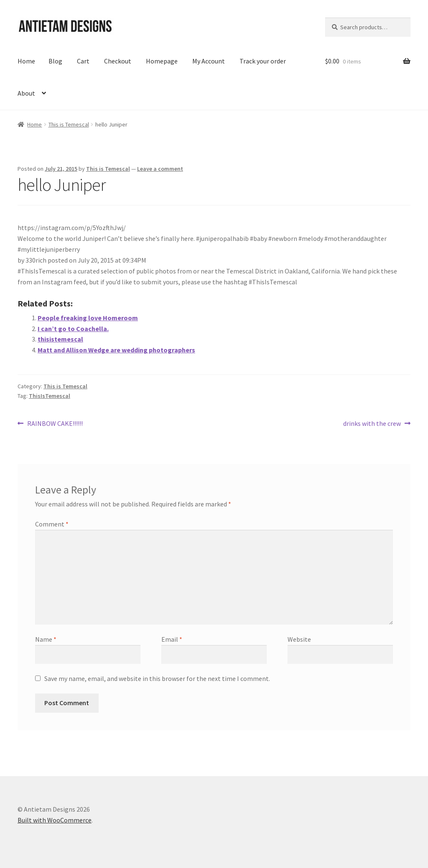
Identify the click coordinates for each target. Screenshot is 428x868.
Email (172, 639)
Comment (52, 524)
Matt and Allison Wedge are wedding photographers (116, 350)
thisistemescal (60, 339)
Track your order (263, 61)
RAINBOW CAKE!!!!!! (55, 424)
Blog (55, 61)
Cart (83, 61)
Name (46, 639)
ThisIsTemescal (50, 396)
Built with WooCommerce (55, 820)
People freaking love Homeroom (88, 318)
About (26, 93)
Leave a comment (160, 169)
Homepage (162, 61)
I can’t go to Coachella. (73, 329)
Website (299, 639)
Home (26, 61)
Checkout (118, 61)
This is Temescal (69, 124)
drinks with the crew (372, 424)
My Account (209, 61)
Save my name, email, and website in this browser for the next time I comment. (157, 678)
